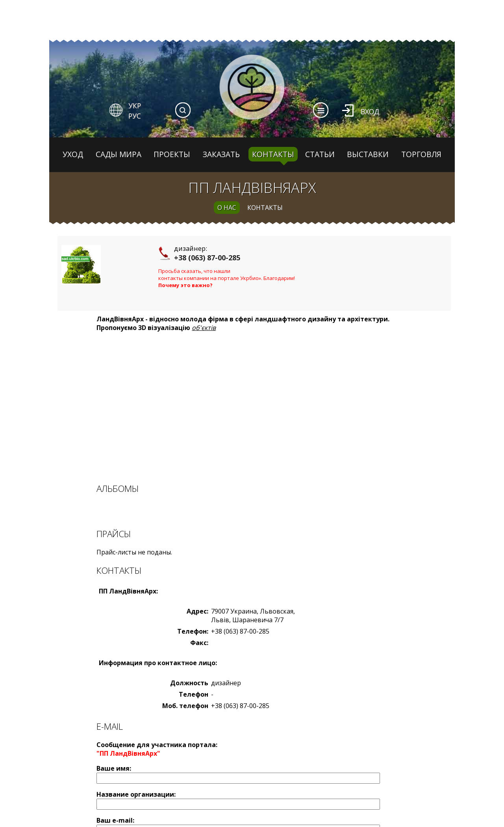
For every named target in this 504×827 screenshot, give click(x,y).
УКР (135, 106)
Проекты (172, 154)
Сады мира (119, 154)
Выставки (368, 154)
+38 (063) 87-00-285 (207, 258)
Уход (73, 154)
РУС (135, 116)
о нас (227, 208)
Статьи (320, 154)
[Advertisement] (254, 408)
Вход (370, 111)
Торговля (421, 154)
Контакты (273, 154)
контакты (265, 208)
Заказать (221, 154)
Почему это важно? (185, 285)
